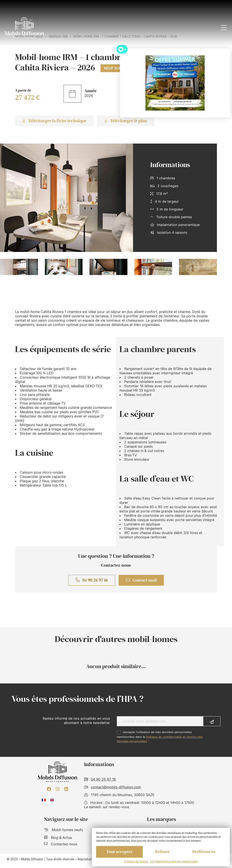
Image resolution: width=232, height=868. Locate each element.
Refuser (162, 852)
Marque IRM (58, 36)
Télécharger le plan (126, 121)
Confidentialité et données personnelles (174, 861)
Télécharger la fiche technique (54, 121)
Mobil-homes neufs (63, 830)
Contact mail (141, 580)
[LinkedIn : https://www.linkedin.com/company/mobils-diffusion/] (66, 789)
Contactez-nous (61, 844)
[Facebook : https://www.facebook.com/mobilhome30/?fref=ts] (49, 789)
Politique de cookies (136, 861)
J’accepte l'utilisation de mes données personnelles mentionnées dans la (160, 737)
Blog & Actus (58, 838)
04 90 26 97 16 (92, 580)
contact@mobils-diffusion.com (116, 787)
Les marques (161, 819)
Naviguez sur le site (66, 819)
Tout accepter (119, 852)
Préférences (204, 852)
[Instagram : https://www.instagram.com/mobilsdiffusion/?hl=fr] (58, 789)
